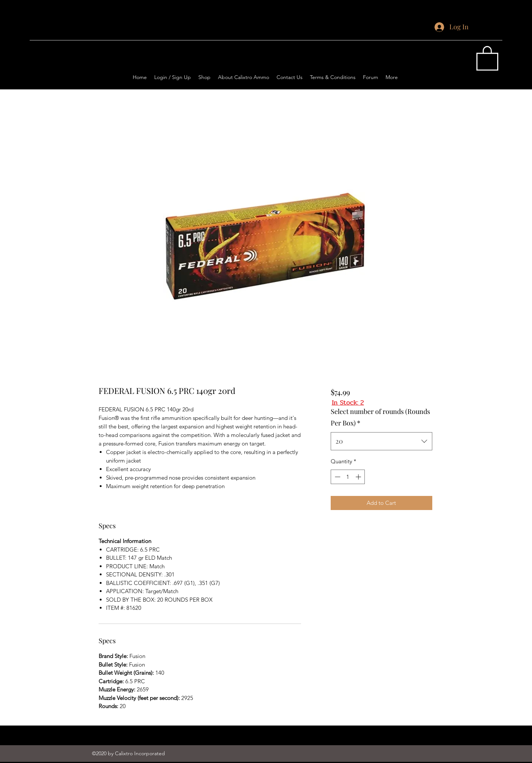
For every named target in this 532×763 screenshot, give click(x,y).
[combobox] (381, 441)
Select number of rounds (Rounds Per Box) (380, 417)
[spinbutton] (348, 477)
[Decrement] (337, 477)
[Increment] (359, 477)
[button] (487, 57)
